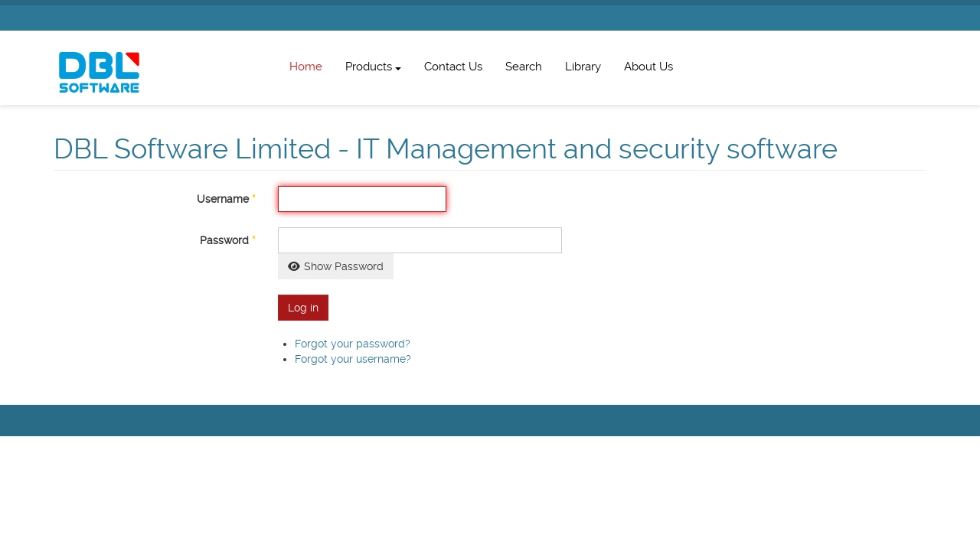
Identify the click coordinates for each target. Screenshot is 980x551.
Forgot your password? (353, 344)
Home (306, 67)
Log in (303, 308)
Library (583, 67)
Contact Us (453, 67)
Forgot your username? (353, 359)
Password (227, 240)
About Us (648, 67)
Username (226, 199)
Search (524, 67)
